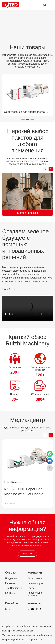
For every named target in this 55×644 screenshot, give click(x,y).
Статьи (31, 588)
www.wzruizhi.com (25, 631)
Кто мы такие (35, 579)
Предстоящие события (35, 594)
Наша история (35, 583)
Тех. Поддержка (14, 588)
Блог (8, 609)
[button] (23, 119)
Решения (10, 583)
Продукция (11, 579)
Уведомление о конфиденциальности (21, 635)
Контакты (27, 554)
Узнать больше (10, 289)
